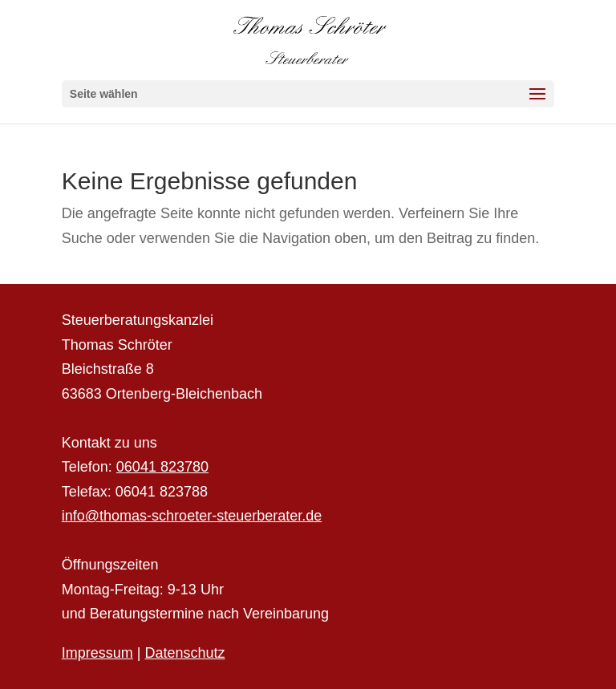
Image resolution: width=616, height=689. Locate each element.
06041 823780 (162, 467)
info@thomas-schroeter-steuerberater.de (192, 516)
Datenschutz (185, 653)
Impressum (97, 653)
